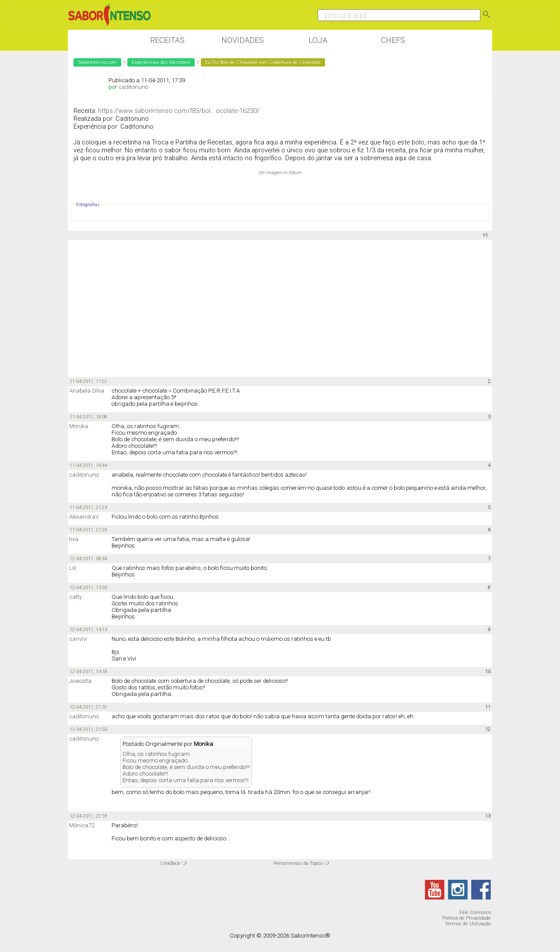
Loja (318, 40)
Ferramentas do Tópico (298, 863)
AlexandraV (84, 517)
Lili (73, 568)
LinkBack (170, 863)
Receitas (167, 40)
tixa (74, 539)
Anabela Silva (87, 391)
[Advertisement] (280, 308)
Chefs (393, 40)
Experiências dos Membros (161, 62)
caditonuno (133, 87)
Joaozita (80, 681)
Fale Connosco (475, 912)
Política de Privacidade (467, 918)
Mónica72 (82, 825)
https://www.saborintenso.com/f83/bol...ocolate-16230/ (179, 111)
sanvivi (78, 639)
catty (75, 597)
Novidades (243, 40)
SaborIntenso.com (97, 62)
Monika (79, 426)
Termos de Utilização (468, 924)
